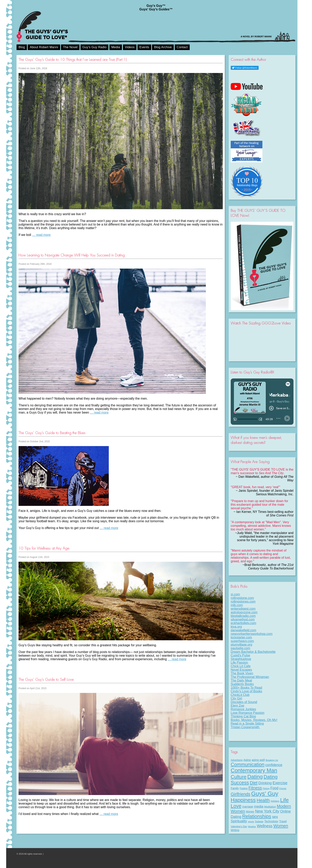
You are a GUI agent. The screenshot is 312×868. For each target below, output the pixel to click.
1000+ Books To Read (246, 688)
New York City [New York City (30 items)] (267, 811)
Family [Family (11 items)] (235, 788)
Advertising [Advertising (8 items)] (237, 760)
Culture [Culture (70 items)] (239, 777)
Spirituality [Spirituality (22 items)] (239, 821)
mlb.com (237, 605)
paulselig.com (240, 648)
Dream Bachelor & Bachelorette (253, 652)
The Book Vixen (242, 673)
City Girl (236, 698)
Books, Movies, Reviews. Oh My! (254, 720)
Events (144, 47)
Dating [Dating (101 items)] (255, 777)
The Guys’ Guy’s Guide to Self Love (46, 679)
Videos (130, 47)
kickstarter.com (241, 637)
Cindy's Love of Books (246, 691)
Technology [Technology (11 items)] (271, 821)
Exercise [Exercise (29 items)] (280, 783)
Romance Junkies (243, 709)
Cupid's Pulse (240, 655)
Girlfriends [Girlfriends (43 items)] (240, 794)
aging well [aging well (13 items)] (258, 760)
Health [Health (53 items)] (263, 800)
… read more (41, 235)
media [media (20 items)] (259, 806)
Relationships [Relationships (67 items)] (257, 816)
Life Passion (239, 663)
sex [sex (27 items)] (275, 817)
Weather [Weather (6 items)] (252, 827)
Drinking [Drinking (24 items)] (265, 783)
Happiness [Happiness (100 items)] (243, 800)
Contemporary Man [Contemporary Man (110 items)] (254, 770)
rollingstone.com (242, 598)
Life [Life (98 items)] (284, 800)
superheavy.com (242, 641)
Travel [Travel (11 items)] (283, 821)
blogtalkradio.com (243, 616)
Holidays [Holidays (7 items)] (275, 801)
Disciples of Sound (244, 702)
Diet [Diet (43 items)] (254, 783)
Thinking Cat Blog (243, 716)
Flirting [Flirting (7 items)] (266, 788)
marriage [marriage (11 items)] (248, 807)
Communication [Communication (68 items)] (248, 764)
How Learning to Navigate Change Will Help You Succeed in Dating (72, 255)
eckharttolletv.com (243, 623)
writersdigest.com (243, 609)
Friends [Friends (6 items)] (283, 788)
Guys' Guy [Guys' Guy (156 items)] (265, 794)
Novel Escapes (241, 670)
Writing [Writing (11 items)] (235, 830)
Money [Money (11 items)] (250, 812)
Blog (22, 47)
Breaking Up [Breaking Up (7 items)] (272, 760)
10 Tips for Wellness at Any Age (44, 548)
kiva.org (236, 627)
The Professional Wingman (250, 677)
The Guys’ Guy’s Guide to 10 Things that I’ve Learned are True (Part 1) (73, 60)
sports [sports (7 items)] (251, 822)
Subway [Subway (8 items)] (259, 822)
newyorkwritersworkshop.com (252, 634)
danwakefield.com (243, 630)
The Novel (70, 47)
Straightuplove (241, 659)
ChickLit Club (240, 695)
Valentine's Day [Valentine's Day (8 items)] (239, 827)
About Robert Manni (44, 47)
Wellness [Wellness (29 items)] (265, 826)
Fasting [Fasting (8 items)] (244, 788)
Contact (182, 47)
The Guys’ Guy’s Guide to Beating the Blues (52, 433)
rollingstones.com (243, 601)
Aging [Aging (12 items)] (247, 760)
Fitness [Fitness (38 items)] (255, 788)
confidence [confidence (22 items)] (274, 765)
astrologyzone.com (244, 612)
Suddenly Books (242, 684)
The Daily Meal (241, 680)
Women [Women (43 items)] (281, 826)
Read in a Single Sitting (247, 724)
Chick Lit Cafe (241, 666)
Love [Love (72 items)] (236, 806)
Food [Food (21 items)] (274, 788)
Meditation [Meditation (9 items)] (270, 807)
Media (116, 47)
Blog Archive (163, 47)
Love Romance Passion (248, 713)
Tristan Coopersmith (245, 727)
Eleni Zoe (237, 706)
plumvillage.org (241, 645)
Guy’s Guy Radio (95, 47)
